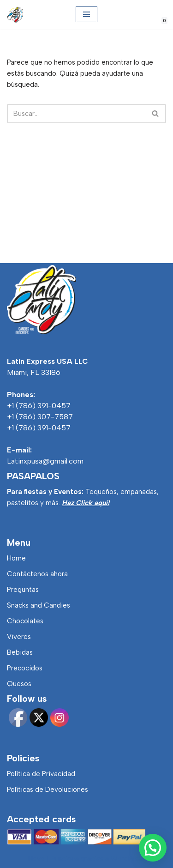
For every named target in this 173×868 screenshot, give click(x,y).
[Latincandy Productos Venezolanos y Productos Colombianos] (15, 15)
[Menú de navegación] (86, 14)
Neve (36, 859)
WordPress (128, 859)
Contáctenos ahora (37, 574)
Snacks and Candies (39, 605)
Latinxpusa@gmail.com (45, 461)
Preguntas (23, 590)
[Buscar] (76, 114)
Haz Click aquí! (86, 503)
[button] (153, 848)
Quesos (19, 684)
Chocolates (25, 621)
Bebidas (20, 652)
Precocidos (25, 668)
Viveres (19, 637)
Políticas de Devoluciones (48, 790)
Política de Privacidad (41, 774)
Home (16, 558)
